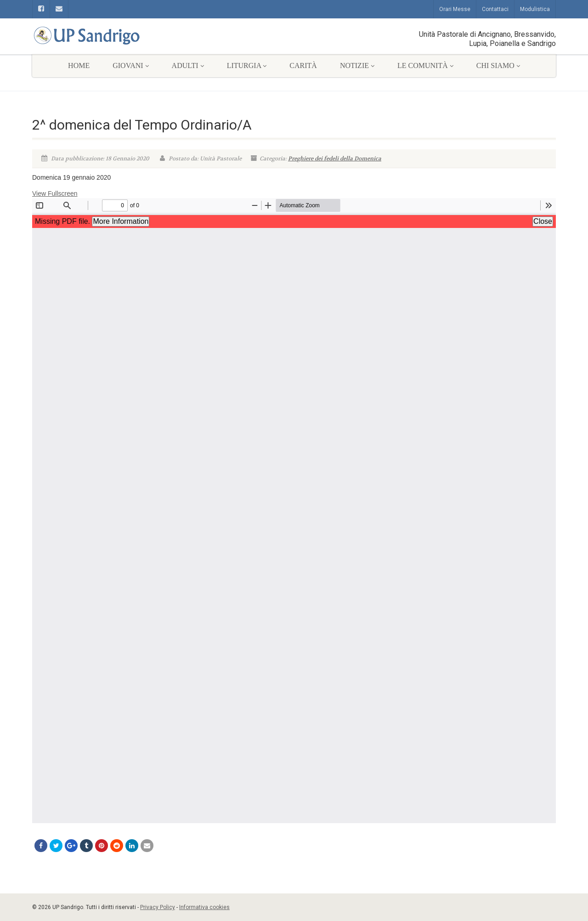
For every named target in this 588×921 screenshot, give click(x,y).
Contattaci (495, 9)
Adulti (188, 65)
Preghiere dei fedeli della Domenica (335, 159)
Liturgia (247, 65)
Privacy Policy (158, 907)
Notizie (357, 65)
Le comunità (425, 65)
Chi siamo (498, 65)
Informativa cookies (204, 907)
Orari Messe (455, 9)
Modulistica (535, 9)
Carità (303, 65)
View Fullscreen (55, 193)
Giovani (130, 65)
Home (79, 65)
